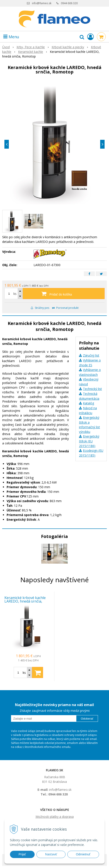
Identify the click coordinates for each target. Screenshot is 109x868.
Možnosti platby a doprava (55, 817)
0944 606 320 (69, 3)
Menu (11, 37)
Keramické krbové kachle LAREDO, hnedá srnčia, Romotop (25, 601)
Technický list (92, 389)
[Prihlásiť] (90, 37)
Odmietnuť (83, 854)
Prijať (22, 854)
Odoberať (87, 719)
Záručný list (91, 355)
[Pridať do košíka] (54, 294)
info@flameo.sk (42, 3)
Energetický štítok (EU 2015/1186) (89, 441)
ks (15, 294)
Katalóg (88, 403)
